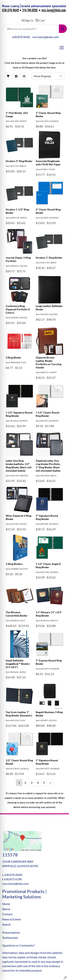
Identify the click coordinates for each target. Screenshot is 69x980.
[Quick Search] (31, 29)
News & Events (12, 919)
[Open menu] (62, 48)
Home (6, 904)
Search (6, 924)
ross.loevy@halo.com (45, 37)
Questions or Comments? (18, 945)
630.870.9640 (21, 37)
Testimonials (10, 938)
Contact (7, 914)
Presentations (11, 932)
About (6, 909)
